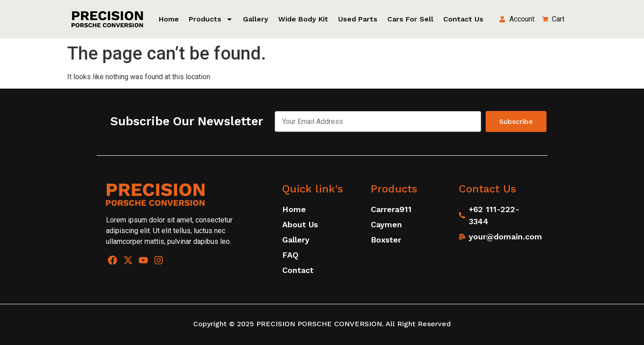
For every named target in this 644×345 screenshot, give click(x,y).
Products (211, 19)
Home (169, 19)
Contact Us (463, 19)
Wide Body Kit (303, 19)
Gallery (256, 19)
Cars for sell (410, 19)
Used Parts (358, 19)
